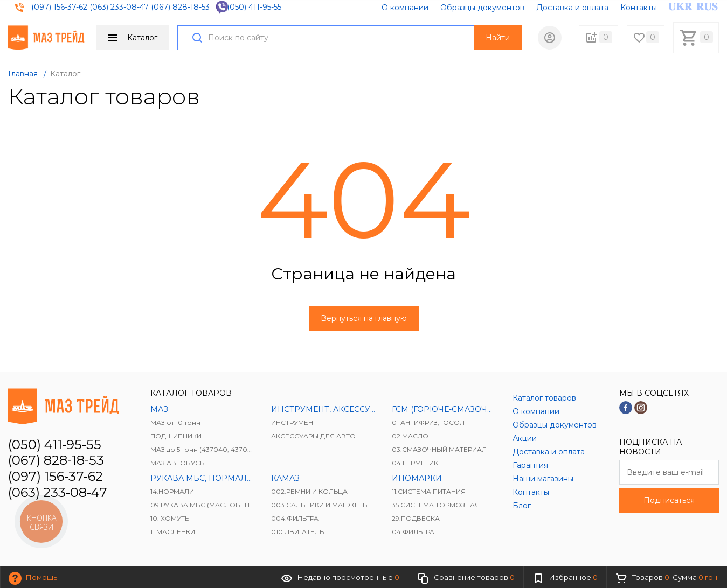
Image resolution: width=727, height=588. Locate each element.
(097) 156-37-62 (59, 7)
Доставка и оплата (572, 8)
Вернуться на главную (364, 318)
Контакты (639, 8)
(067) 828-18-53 (180, 7)
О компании (405, 8)
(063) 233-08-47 (119, 7)
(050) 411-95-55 (254, 7)
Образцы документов (482, 8)
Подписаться (669, 500)
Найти (498, 38)
